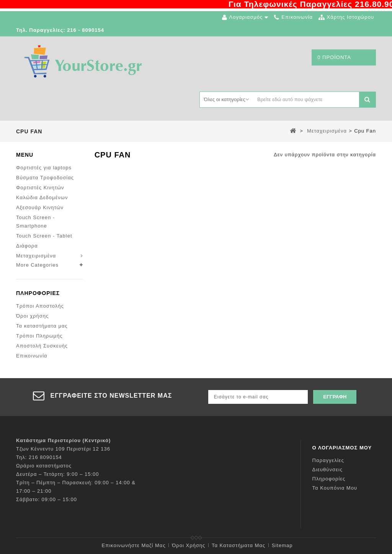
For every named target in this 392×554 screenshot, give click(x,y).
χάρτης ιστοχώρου (350, 17)
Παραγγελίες (328, 460)
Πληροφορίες (38, 293)
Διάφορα (27, 246)
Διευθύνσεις (327, 470)
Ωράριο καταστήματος (44, 466)
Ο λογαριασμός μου (342, 448)
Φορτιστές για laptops (44, 168)
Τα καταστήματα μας (42, 326)
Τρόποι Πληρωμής (39, 336)
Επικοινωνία (32, 356)
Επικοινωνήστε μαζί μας (134, 545)
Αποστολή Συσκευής (42, 346)
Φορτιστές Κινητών (40, 188)
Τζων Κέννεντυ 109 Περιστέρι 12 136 (63, 449)
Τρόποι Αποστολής (40, 306)
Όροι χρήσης (32, 316)
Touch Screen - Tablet (44, 236)
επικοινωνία (297, 17)
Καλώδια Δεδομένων (42, 198)
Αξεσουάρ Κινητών (40, 207)
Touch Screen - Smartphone (35, 222)
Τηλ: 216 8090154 (39, 457)
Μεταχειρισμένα (36, 256)
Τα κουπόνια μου (335, 488)
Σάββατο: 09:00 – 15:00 (47, 499)
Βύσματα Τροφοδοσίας (45, 178)
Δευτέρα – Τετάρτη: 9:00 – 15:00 (58, 474)
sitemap (282, 545)
